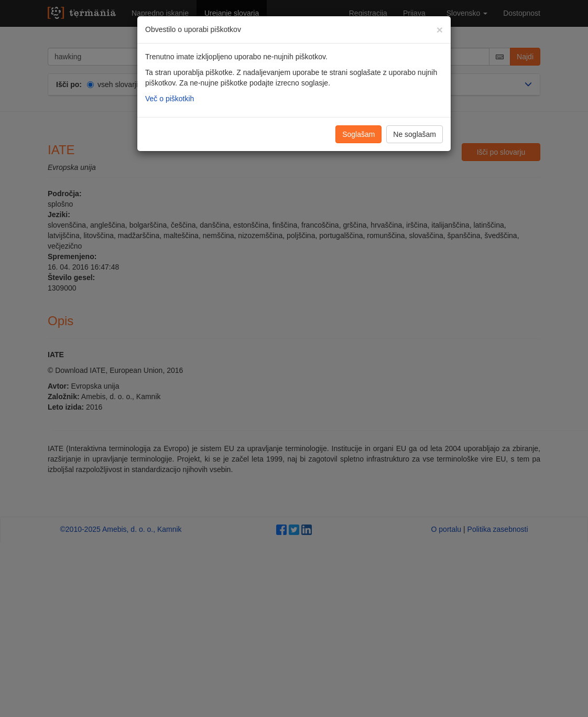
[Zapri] (440, 30)
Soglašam (358, 134)
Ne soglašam (415, 134)
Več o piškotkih (170, 99)
